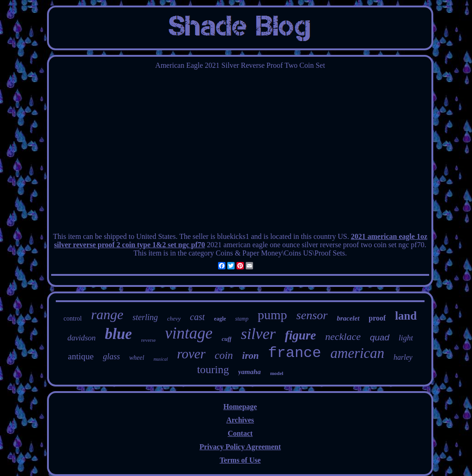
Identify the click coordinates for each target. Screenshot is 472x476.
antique (81, 356)
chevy (174, 318)
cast (197, 317)
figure (301, 335)
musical (161, 359)
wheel (137, 358)
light (406, 338)
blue (119, 334)
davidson (81, 338)
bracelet (348, 318)
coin (224, 355)
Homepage (240, 407)
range (107, 314)
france (295, 353)
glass (111, 357)
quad (379, 337)
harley (403, 357)
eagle (220, 319)
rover (191, 354)
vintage (189, 333)
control (73, 318)
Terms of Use (240, 460)
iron (250, 356)
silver (258, 334)
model (277, 373)
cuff (227, 339)
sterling (145, 317)
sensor (312, 315)
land (406, 316)
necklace (343, 336)
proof (377, 318)
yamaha (250, 372)
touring (213, 369)
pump (272, 315)
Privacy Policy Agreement (240, 447)
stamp (242, 319)
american (357, 353)
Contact (240, 433)
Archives (240, 420)
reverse (148, 340)
